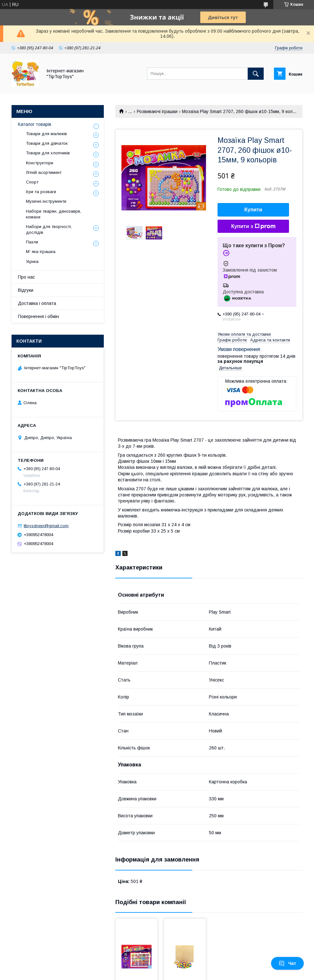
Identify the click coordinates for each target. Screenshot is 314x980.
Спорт (32, 182)
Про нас (26, 277)
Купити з (253, 226)
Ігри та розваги (41, 192)
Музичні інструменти (46, 201)
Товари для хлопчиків (48, 153)
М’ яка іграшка (41, 252)
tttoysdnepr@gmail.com (46, 526)
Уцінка (32, 261)
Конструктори (40, 163)
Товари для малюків (46, 134)
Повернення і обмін (38, 316)
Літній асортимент (44, 172)
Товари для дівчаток (47, 143)
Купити (253, 210)
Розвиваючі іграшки (157, 111)
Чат (287, 963)
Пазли (32, 242)
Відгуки (26, 290)
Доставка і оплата (37, 303)
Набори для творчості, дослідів (49, 229)
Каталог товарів (35, 124)
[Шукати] (256, 74)
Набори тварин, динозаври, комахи (54, 214)
